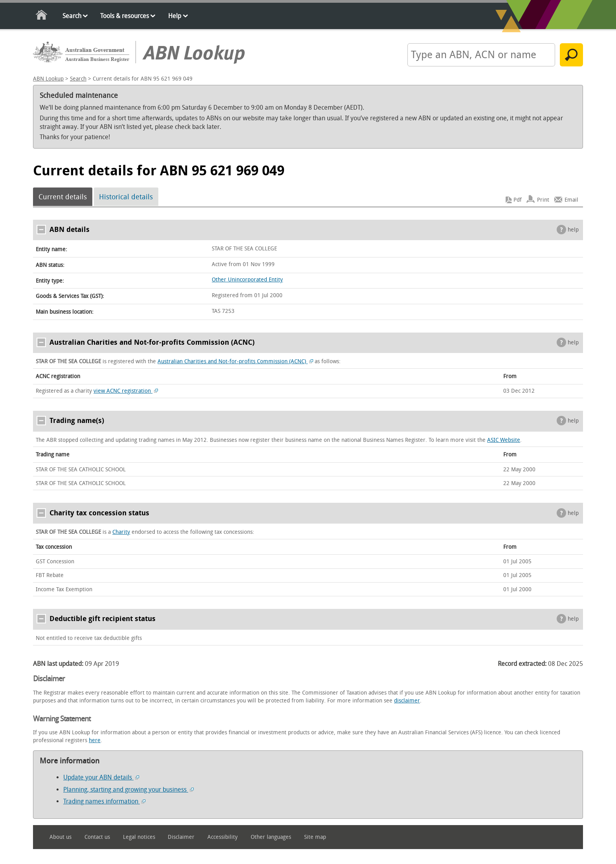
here (95, 740)
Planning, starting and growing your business (128, 790)
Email (571, 200)
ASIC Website (504, 440)
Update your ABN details (101, 777)
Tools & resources (125, 16)
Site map (315, 837)
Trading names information (104, 801)
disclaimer (407, 701)
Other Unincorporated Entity (247, 280)
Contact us (97, 837)
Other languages (271, 837)
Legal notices (139, 837)
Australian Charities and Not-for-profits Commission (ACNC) (235, 361)
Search (72, 16)
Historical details (126, 197)
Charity (121, 532)
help (573, 230)
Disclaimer (181, 837)
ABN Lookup (48, 79)
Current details (63, 197)
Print (543, 200)
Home (42, 16)
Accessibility (223, 837)
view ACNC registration (126, 391)
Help (175, 16)
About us (60, 837)
